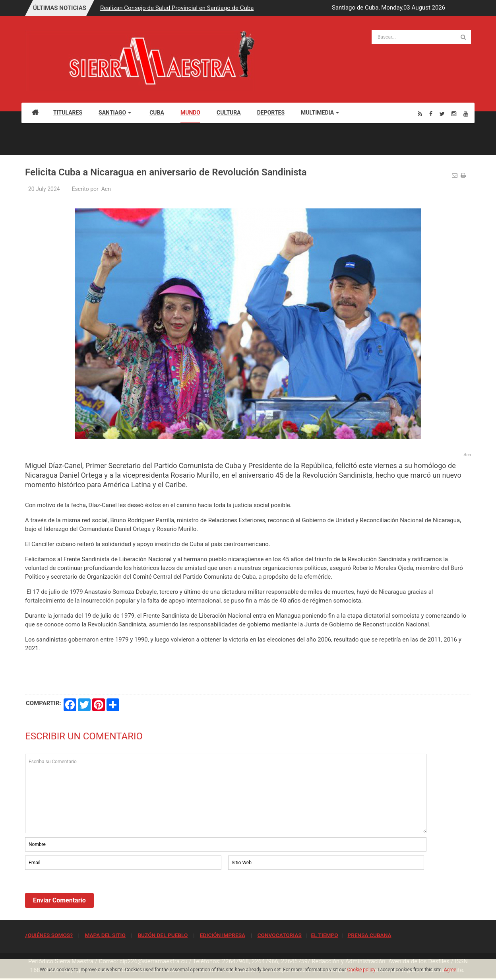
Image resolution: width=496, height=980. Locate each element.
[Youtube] (466, 114)
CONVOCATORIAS (280, 935)
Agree (450, 970)
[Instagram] (454, 114)
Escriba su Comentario (226, 793)
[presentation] (85, 893)
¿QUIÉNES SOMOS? (49, 935)
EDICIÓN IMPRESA (223, 935)
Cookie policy (361, 970)
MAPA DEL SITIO (105, 935)
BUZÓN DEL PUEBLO (163, 935)
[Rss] (420, 114)
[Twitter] (442, 114)
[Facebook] (431, 114)
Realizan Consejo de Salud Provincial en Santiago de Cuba (177, 8)
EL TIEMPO (324, 935)
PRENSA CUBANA (369, 935)
